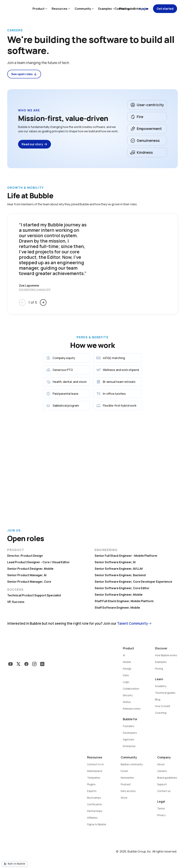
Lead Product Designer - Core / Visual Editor (38, 562)
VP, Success (16, 602)
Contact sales (125, 9)
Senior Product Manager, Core (29, 582)
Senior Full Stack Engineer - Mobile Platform (126, 556)
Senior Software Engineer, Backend (120, 575)
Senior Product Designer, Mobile (30, 569)
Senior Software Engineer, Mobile (119, 595)
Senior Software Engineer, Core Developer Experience (133, 582)
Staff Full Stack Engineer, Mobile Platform (124, 601)
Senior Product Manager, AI (27, 575)
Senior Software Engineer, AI (115, 562)
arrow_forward (43, 302)
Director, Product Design (25, 556)
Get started (165, 9)
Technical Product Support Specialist (34, 595)
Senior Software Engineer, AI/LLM (119, 569)
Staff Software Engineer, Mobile (117, 608)
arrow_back (22, 302)
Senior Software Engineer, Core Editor (122, 588)
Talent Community (132, 623)
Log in (144, 9)
